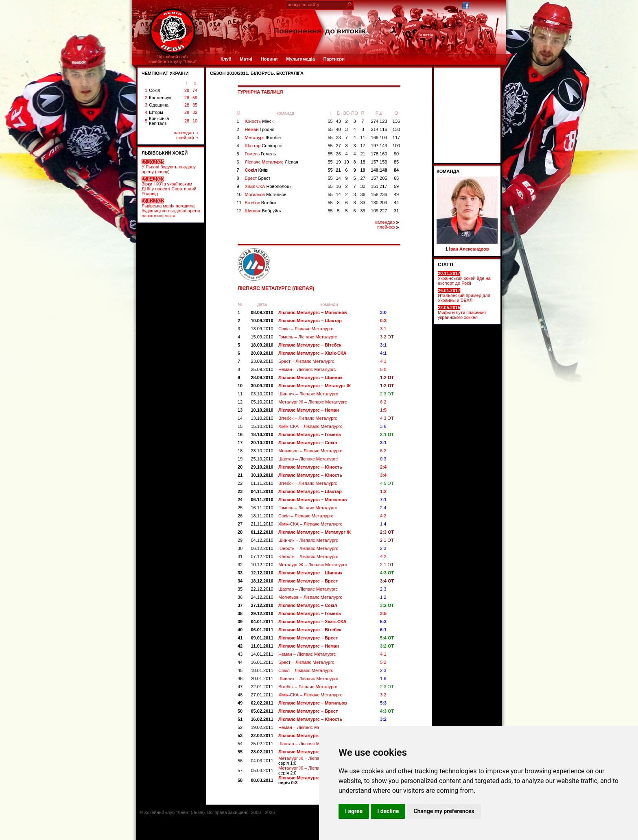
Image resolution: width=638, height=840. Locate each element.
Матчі (246, 59)
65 (396, 178)
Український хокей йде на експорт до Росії (464, 278)
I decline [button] (388, 811)
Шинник (263, 211)
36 (363, 194)
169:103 (379, 137)
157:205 (379, 178)
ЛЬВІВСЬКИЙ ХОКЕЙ (165, 153)
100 (396, 146)
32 (195, 112)
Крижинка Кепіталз (159, 121)
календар (186, 133)
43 (338, 121)
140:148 (379, 170)
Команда (448, 171)
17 (363, 146)
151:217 (379, 186)
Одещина (159, 105)
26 (338, 154)
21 (363, 154)
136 (396, 121)
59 (195, 98)
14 (338, 178)
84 (396, 170)
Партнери (334, 59)
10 (195, 121)
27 (338, 146)
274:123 (379, 121)
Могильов (266, 194)
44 (396, 203)
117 (396, 137)
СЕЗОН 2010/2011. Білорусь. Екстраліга (257, 73)
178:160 (379, 154)
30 (363, 186)
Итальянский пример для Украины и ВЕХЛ (464, 295)
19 (338, 162)
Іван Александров (469, 249)
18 (363, 162)
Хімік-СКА (268, 186)
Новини (269, 59)
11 (363, 137)
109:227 (379, 211)
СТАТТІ (446, 264)
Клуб (226, 59)
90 (396, 154)
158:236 (379, 194)
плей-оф (187, 137)
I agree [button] (354, 811)
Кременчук (160, 98)
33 (338, 137)
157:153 (379, 162)
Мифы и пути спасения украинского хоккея (462, 312)
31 (396, 211)
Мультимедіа (300, 59)
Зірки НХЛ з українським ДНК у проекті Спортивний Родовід (169, 186)
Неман (260, 129)
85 (396, 162)
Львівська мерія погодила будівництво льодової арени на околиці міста (171, 208)
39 (363, 211)
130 (396, 129)
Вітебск (261, 203)
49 (396, 194)
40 (338, 129)
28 (187, 90)
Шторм (156, 112)
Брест (258, 178)
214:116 (379, 129)
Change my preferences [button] (444, 811)
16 (338, 186)
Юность (259, 121)
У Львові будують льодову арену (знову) (169, 167)
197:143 (379, 146)
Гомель (261, 154)
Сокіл (155, 90)
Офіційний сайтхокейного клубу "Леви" (173, 59)
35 (195, 105)
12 (239, 211)
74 (195, 90)
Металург (263, 137)
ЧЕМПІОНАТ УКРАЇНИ (165, 73)
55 (330, 121)
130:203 (379, 203)
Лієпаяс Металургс (272, 162)
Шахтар (263, 146)
